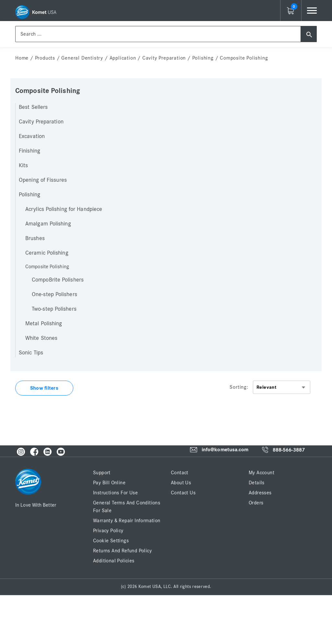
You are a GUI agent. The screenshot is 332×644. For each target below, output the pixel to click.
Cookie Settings (111, 541)
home (22, 58)
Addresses (260, 493)
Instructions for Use (115, 493)
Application (123, 58)
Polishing (203, 58)
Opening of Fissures (43, 180)
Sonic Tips (31, 353)
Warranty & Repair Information (127, 521)
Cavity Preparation (164, 58)
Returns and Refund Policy (122, 551)
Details (257, 483)
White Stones (41, 338)
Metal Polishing (44, 324)
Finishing (30, 151)
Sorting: (239, 387)
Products (45, 58)
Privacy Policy (108, 531)
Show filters (44, 388)
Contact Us (183, 493)
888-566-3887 (289, 450)
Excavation (32, 136)
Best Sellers (33, 107)
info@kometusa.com (225, 450)
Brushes (35, 238)
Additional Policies (114, 561)
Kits (23, 166)
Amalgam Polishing (48, 224)
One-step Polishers (54, 294)
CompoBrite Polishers (58, 280)
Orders (256, 503)
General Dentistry (82, 58)
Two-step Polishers (54, 309)
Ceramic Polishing (47, 253)
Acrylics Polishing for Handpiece (64, 209)
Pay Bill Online (109, 483)
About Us (181, 483)
